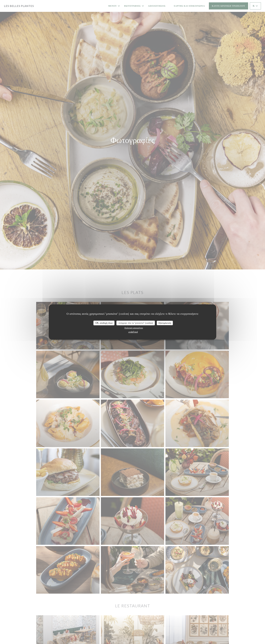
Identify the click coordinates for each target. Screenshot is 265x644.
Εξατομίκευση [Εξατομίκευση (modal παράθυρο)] (165, 323)
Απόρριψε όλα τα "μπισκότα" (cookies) (136, 323)
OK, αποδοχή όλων (104, 323)
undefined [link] (133, 332)
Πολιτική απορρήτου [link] (134, 328)
